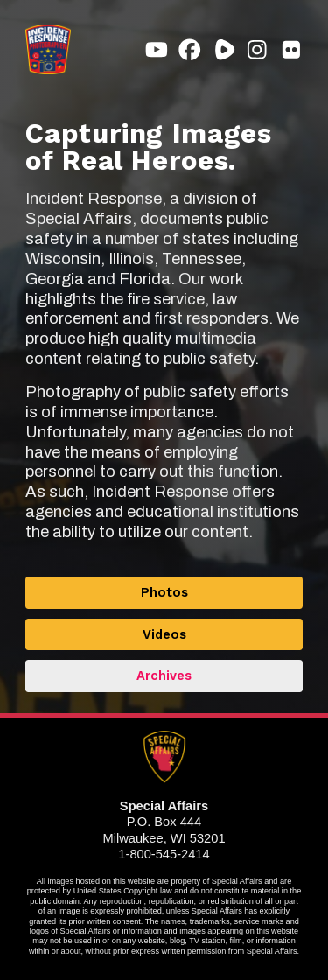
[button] (157, 50)
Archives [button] (164, 675)
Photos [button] (164, 592)
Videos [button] (164, 634)
